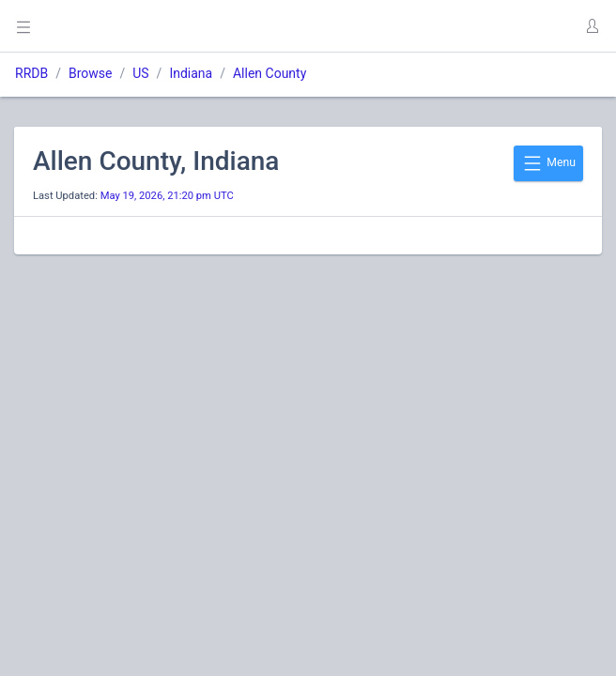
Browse (90, 73)
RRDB (31, 73)
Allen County (269, 73)
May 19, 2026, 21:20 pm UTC (167, 196)
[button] (592, 26)
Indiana (191, 73)
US (140, 73)
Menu (548, 163)
